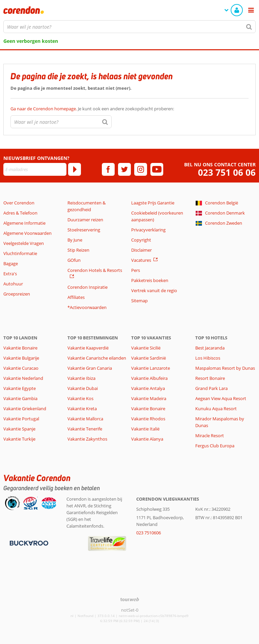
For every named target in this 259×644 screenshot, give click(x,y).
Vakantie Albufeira (149, 378)
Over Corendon (19, 203)
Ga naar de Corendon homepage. (44, 109)
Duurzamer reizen (85, 220)
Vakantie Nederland (23, 378)
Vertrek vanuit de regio (154, 290)
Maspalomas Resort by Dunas (225, 368)
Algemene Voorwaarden (27, 233)
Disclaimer (141, 250)
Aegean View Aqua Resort (221, 398)
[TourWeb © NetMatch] (130, 599)
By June (75, 240)
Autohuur (13, 284)
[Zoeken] (249, 27)
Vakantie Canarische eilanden (97, 358)
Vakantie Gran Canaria (90, 368)
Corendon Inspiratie (88, 287)
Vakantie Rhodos (148, 419)
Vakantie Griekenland (25, 409)
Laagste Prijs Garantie (153, 203)
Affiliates (76, 297)
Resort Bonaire (210, 378)
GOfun (74, 260)
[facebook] (108, 169)
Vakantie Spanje (19, 429)
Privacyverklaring (148, 230)
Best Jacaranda (210, 348)
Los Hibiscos (208, 358)
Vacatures (141, 260)
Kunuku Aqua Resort (216, 409)
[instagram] (141, 169)
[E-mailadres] (35, 169)
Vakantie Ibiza (81, 378)
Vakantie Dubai (83, 388)
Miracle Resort (210, 436)
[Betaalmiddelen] (28, 542)
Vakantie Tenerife (85, 429)
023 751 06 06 (227, 173)
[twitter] (124, 169)
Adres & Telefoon (20, 213)
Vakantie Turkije (19, 439)
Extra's (10, 274)
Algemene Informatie (24, 223)
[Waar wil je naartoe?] (129, 27)
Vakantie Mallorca (85, 419)
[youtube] (157, 169)
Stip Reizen (78, 250)
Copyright (141, 240)
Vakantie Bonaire (20, 348)
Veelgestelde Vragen (24, 243)
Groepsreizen (17, 294)
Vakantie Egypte (20, 388)
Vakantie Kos (80, 398)
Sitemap (139, 301)
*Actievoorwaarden (87, 307)
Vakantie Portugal (21, 419)
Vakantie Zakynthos (87, 439)
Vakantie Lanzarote (151, 368)
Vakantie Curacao (21, 368)
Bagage (11, 263)
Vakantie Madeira (149, 398)
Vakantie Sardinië (149, 358)
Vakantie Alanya (147, 439)
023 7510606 (149, 533)
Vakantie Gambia (20, 398)
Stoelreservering (84, 230)
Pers (136, 270)
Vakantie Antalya (148, 388)
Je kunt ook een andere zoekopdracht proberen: (92, 109)
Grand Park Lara (211, 388)
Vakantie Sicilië (146, 348)
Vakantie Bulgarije (21, 358)
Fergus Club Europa (215, 446)
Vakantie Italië (145, 429)
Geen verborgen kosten (31, 41)
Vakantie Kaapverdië (88, 348)
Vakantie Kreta (82, 409)
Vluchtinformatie (20, 253)
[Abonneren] (75, 169)
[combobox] (129, 27)
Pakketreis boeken (150, 280)
